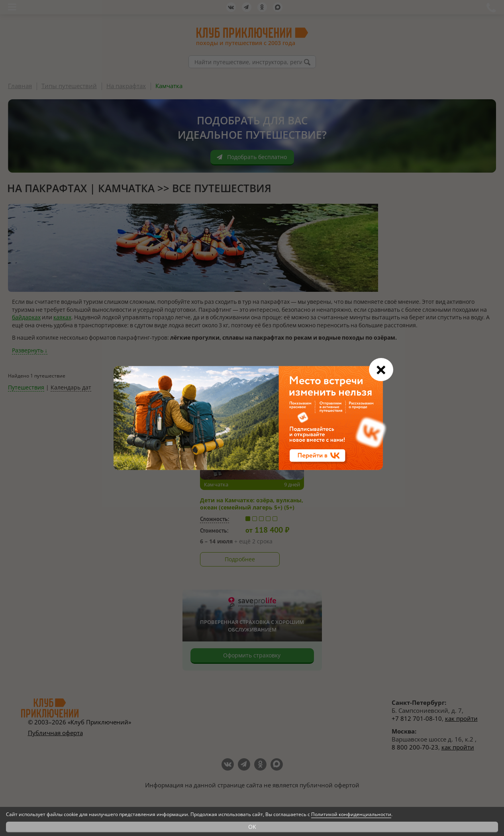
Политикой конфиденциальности (351, 814)
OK (252, 827)
